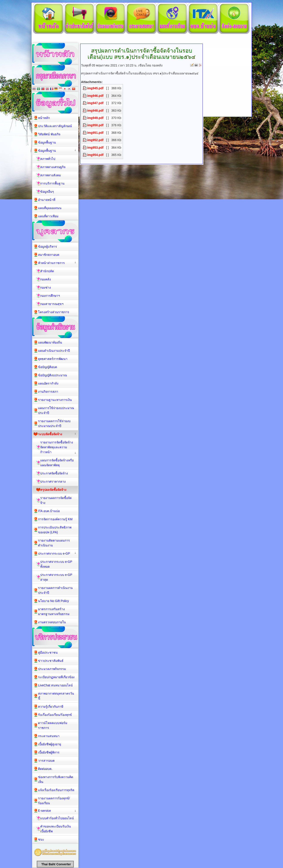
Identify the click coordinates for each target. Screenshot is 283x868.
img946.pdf (95, 96)
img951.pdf (95, 133)
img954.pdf (95, 155)
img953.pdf (95, 148)
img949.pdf (95, 118)
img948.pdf (95, 111)
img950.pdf (95, 125)
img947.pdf (95, 103)
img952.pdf (95, 140)
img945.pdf (95, 88)
